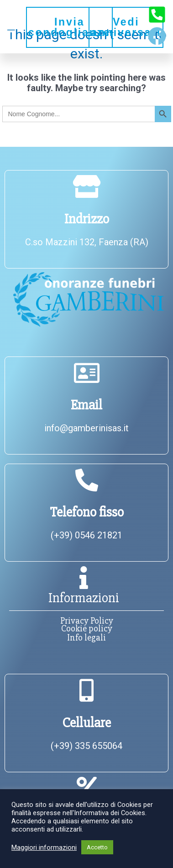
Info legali (86, 638)
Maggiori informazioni (44, 847)
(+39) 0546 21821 (86, 535)
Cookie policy (87, 628)
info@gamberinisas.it (86, 428)
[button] (9, 27)
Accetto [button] (97, 847)
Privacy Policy (87, 621)
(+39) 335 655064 (86, 746)
